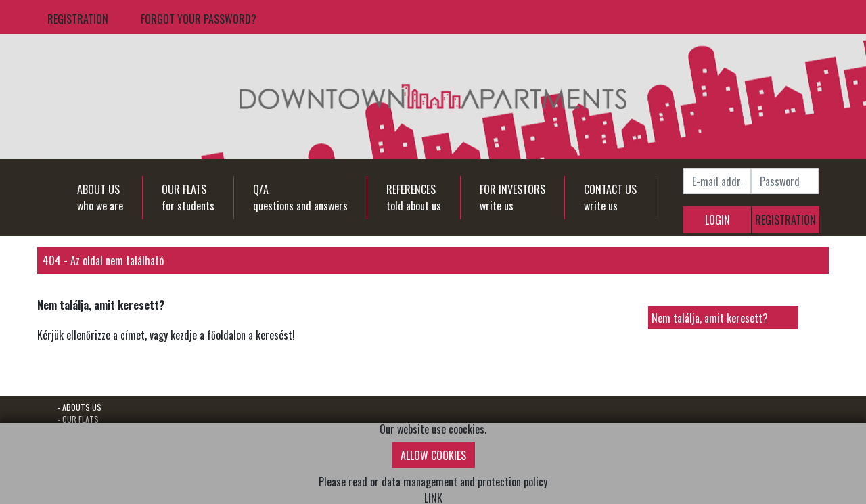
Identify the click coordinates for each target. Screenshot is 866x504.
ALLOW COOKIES (433, 455)
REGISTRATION (78, 19)
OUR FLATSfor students (188, 198)
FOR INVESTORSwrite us (512, 198)
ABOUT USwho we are (100, 198)
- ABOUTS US (79, 407)
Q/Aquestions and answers (300, 198)
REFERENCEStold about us (414, 198)
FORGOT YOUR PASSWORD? (199, 19)
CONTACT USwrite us (610, 198)
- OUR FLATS (78, 419)
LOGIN (717, 220)
